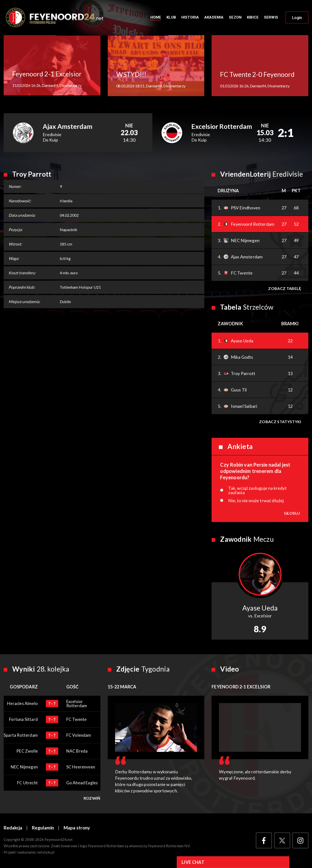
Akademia (214, 18)
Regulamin (43, 828)
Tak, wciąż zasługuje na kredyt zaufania (257, 491)
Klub (171, 18)
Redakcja (13, 828)
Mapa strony (77, 828)
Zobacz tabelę (285, 289)
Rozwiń (92, 799)
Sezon (235, 18)
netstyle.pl (46, 853)
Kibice (253, 18)
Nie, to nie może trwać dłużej (256, 501)
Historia (190, 18)
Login (297, 18)
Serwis (271, 18)
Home (156, 18)
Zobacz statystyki (280, 422)
